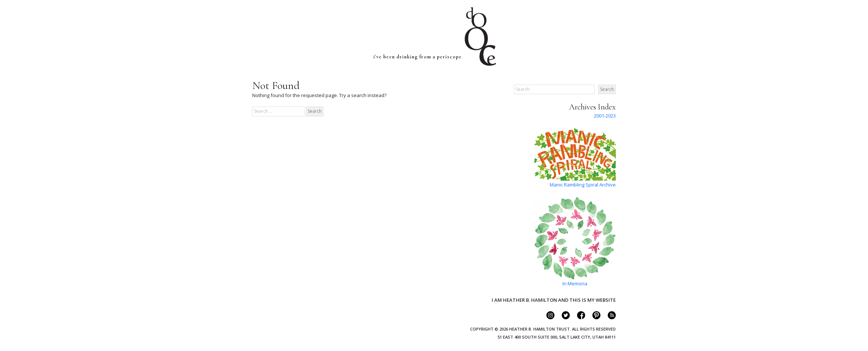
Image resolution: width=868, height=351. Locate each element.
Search (607, 89)
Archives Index (592, 107)
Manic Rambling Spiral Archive (583, 185)
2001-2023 (605, 116)
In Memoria (575, 283)
